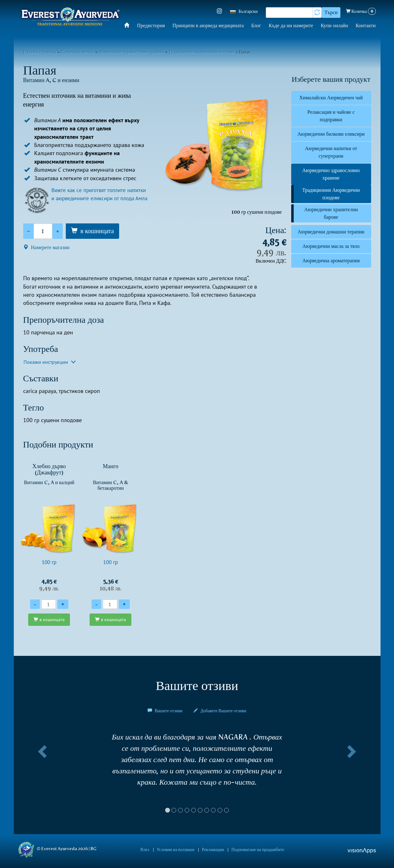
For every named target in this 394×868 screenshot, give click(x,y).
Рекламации (211, 850)
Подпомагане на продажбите (251, 850)
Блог (256, 26)
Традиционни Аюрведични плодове (202, 52)
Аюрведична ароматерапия (331, 261)
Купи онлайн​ (334, 26)
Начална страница (40, 52)
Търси (331, 12)
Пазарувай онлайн (78, 52)
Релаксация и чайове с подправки (331, 116)
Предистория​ (151, 26)
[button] (41, 776)
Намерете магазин (46, 247)
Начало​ (129, 25)
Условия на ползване (178, 850)
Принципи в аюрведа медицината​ (208, 26)
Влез (151, 850)
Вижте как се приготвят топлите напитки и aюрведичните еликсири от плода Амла (99, 198)
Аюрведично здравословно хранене (131, 52)
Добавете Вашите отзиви (220, 711)
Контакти (366, 26)
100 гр (49, 527)
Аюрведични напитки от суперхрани (331, 152)
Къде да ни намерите (291, 26)
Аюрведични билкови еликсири (331, 134)
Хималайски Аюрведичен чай (331, 98)
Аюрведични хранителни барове (331, 213)
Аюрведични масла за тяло (331, 246)
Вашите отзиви (165, 711)
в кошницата (97, 231)
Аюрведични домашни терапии (331, 232)
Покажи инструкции (50, 362)
